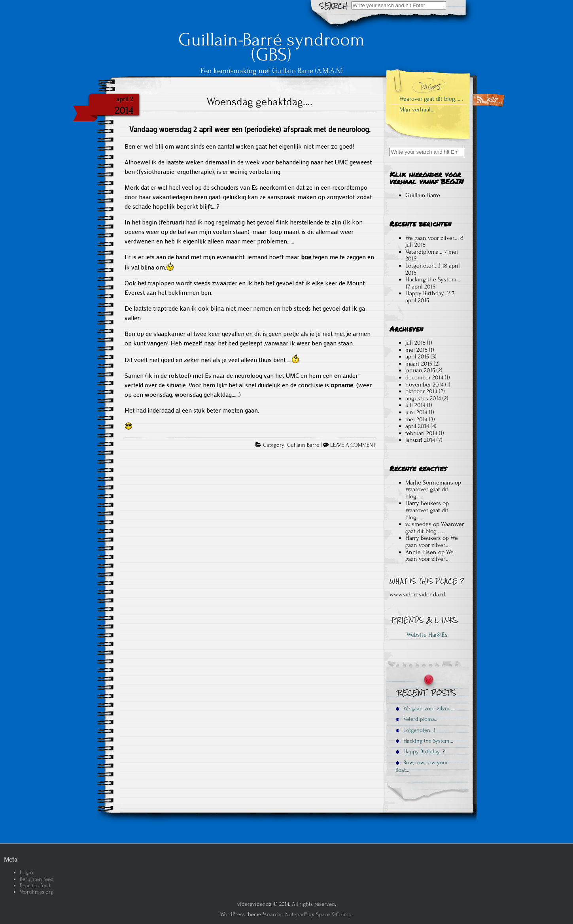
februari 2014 (421, 433)
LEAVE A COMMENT (353, 445)
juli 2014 (415, 405)
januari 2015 (420, 370)
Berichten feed (37, 879)
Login (26, 872)
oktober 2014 (421, 391)
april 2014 (417, 426)
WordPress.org (37, 892)
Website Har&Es (427, 635)
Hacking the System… (433, 279)
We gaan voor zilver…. (432, 238)
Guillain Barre (303, 445)
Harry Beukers (423, 503)
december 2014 (424, 377)
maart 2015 (419, 364)
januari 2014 (420, 440)
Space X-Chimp (334, 914)
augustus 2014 (423, 398)
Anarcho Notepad (284, 914)
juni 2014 (416, 412)
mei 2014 (416, 419)
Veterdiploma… (424, 252)
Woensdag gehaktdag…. (259, 102)
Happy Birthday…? (428, 293)
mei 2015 (416, 350)
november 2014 (425, 385)
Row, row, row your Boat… (422, 766)
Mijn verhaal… (417, 109)
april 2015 (417, 356)
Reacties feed (35, 885)
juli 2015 (415, 343)
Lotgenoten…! (423, 266)
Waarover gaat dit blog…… (431, 99)
